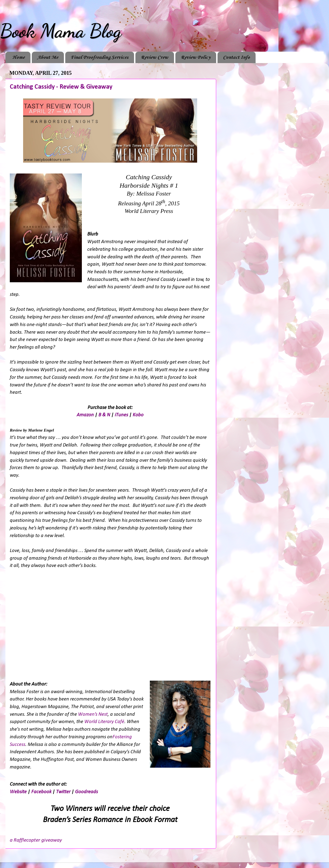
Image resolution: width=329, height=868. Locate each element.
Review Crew (155, 57)
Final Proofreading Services (100, 57)
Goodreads (86, 792)
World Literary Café (104, 722)
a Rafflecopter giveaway (36, 840)
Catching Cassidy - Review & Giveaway (61, 87)
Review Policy (196, 57)
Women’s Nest (93, 714)
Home (18, 57)
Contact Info (236, 57)
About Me (48, 57)
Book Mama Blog (61, 31)
